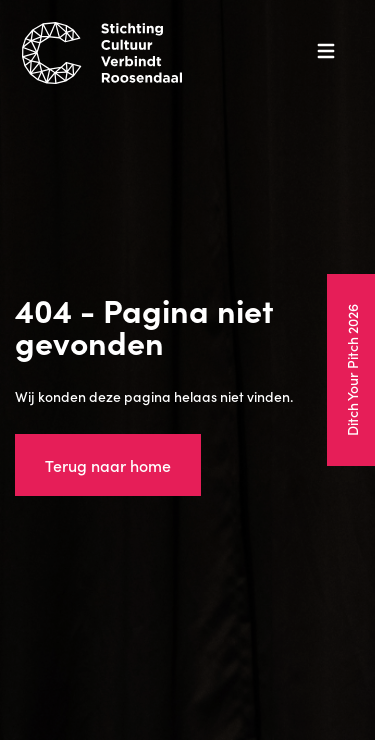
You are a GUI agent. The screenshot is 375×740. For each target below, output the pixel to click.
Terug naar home (108, 465)
